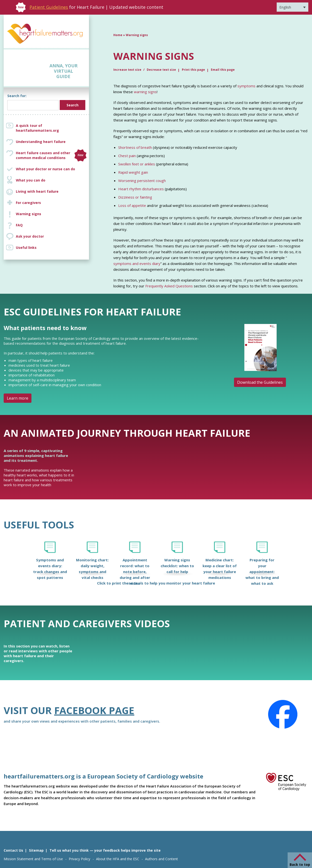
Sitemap (36, 850)
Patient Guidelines (49, 7)
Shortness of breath (135, 147)
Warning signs (29, 214)
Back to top (300, 864)
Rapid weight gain (133, 172)
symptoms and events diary (137, 263)
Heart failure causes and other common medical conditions (51, 155)
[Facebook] (283, 714)
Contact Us (13, 850)
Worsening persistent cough (142, 181)
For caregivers (28, 203)
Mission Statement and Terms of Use (33, 859)
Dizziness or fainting (135, 197)
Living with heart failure (37, 191)
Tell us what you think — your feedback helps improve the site (105, 850)
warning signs (145, 92)
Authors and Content (161, 859)
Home (118, 35)
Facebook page (94, 710)
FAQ (19, 225)
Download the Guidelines (260, 382)
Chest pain (127, 156)
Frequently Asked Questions (169, 286)
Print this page (193, 70)
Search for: (17, 96)
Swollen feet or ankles (137, 164)
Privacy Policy (79, 859)
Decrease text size (161, 70)
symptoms (246, 86)
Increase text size (128, 70)
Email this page (223, 70)
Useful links (26, 247)
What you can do (31, 180)
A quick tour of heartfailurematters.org (37, 128)
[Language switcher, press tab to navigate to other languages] (292, 7)
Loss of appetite (132, 205)
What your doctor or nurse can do (45, 169)
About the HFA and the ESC (118, 859)
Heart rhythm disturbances (141, 189)
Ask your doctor (30, 236)
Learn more (18, 398)
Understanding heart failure (41, 142)
